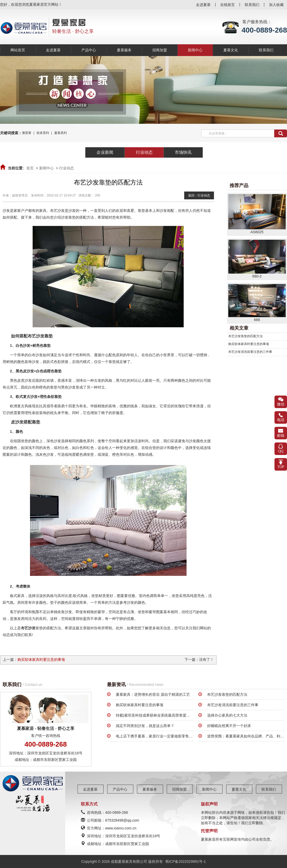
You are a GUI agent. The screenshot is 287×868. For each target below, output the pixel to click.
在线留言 (228, 5)
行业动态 (67, 168)
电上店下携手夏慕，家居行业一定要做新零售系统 (156, 736)
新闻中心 (195, 50)
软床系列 (43, 133)
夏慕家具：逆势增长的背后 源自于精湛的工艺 (153, 694)
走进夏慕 (203, 5)
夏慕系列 (61, 133)
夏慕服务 (124, 50)
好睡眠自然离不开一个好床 (229, 726)
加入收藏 (276, 5)
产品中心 (89, 50)
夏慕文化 (231, 50)
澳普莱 (27, 133)
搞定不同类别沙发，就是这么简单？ (145, 726)
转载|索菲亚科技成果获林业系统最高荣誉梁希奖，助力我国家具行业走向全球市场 (182, 715)
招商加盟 (160, 50)
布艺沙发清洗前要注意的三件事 (250, 352)
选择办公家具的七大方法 (227, 715)
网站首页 (18, 50)
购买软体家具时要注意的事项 (41, 660)
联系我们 (252, 5)
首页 (30, 168)
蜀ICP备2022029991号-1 (186, 861)
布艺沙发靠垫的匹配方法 (246, 336)
